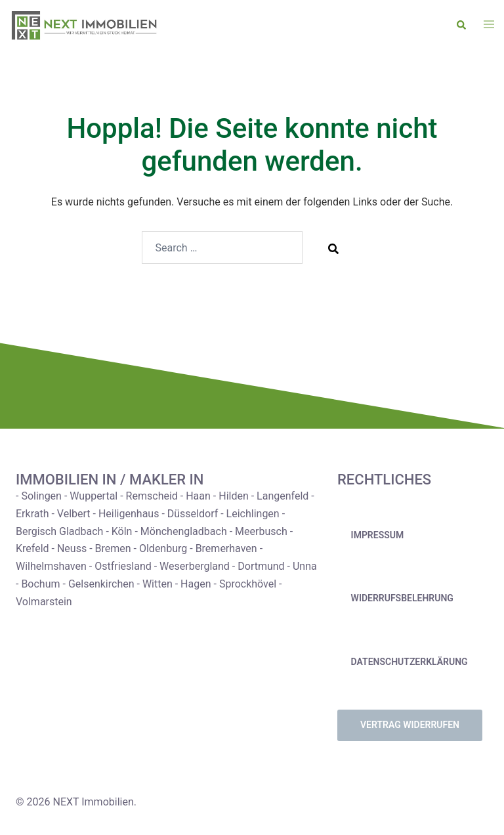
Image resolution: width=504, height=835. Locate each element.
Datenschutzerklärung (409, 662)
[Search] (333, 248)
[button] (462, 26)
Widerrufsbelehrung (402, 598)
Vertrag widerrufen (410, 725)
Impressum (378, 535)
